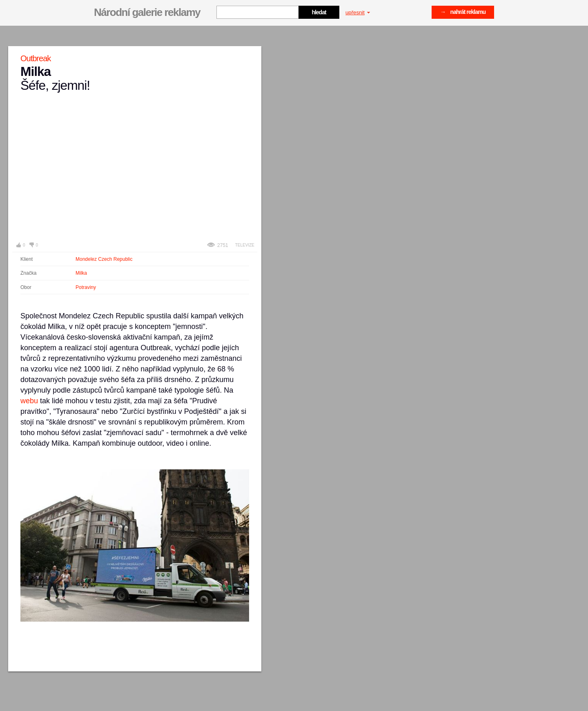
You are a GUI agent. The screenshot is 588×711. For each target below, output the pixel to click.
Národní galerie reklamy (147, 12)
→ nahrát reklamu (463, 12)
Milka (81, 273)
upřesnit (358, 12)
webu (29, 401)
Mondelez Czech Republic (104, 259)
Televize (245, 245)
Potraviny (86, 287)
